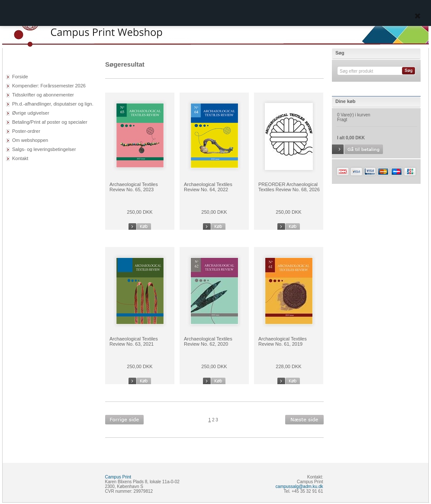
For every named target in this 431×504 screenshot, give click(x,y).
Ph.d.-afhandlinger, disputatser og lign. (53, 104)
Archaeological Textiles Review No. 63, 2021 (134, 341)
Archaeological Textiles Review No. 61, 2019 (283, 341)
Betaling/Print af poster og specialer (50, 122)
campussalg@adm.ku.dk (299, 486)
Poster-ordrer (26, 131)
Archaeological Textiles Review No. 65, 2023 (134, 187)
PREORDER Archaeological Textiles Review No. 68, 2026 (289, 187)
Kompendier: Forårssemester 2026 (49, 86)
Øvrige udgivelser (31, 113)
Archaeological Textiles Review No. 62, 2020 (208, 341)
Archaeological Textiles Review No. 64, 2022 (208, 187)
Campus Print (118, 477)
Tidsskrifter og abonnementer (43, 95)
